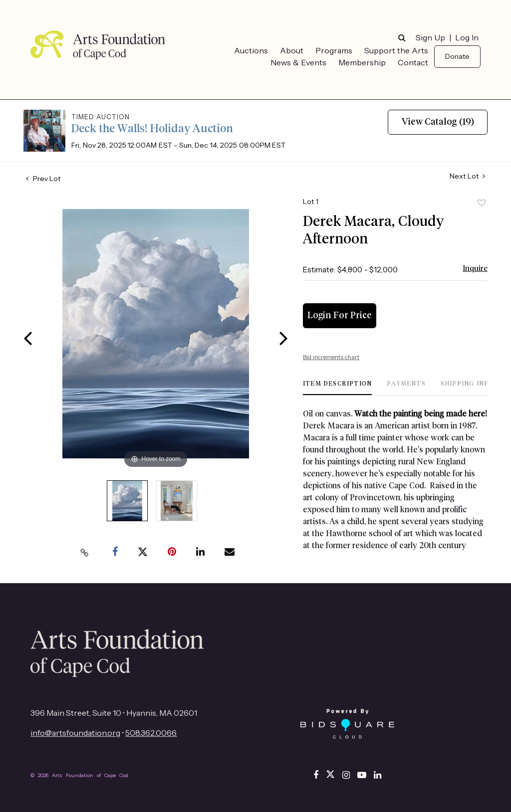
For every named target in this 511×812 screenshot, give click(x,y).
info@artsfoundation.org (75, 733)
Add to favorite (482, 203)
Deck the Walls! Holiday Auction (152, 129)
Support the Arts (396, 50)
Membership (362, 62)
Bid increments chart (331, 357)
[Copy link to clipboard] (85, 552)
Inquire (475, 269)
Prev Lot (43, 179)
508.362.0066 (151, 733)
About (292, 50)
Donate (457, 56)
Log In (467, 37)
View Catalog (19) (438, 122)
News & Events (298, 62)
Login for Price (340, 316)
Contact (413, 62)
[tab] (337, 388)
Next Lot (467, 176)
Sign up (430, 37)
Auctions (251, 50)
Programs (334, 50)
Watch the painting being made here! (420, 414)
